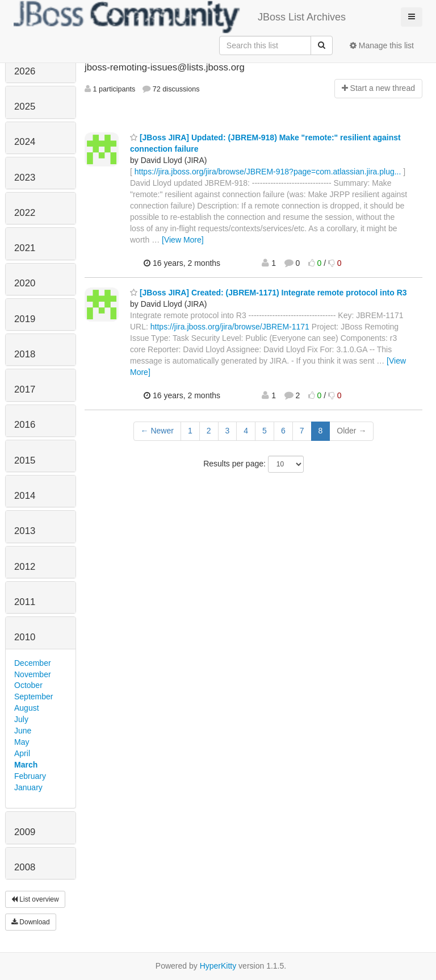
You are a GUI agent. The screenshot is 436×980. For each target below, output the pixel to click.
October (28, 685)
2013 (25, 531)
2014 (25, 496)
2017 (25, 389)
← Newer (157, 431)
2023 (25, 178)
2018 (25, 354)
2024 (25, 142)
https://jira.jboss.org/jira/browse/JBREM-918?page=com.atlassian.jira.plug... (268, 172)
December (33, 663)
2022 (25, 213)
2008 (25, 867)
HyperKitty (218, 966)
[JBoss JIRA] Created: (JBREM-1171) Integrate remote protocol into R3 (269, 293)
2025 (25, 107)
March (26, 765)
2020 (25, 283)
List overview (35, 899)
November (33, 674)
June (23, 731)
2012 (25, 567)
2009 (25, 832)
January (28, 787)
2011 (25, 602)
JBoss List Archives (180, 17)
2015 (25, 460)
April (22, 753)
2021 (25, 248)
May (22, 742)
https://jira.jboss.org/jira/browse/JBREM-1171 (230, 327)
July (21, 719)
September (33, 697)
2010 (25, 637)
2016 (25, 425)
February (30, 776)
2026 (25, 71)
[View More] (183, 240)
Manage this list (382, 45)
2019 (25, 319)
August (27, 708)
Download (31, 922)
